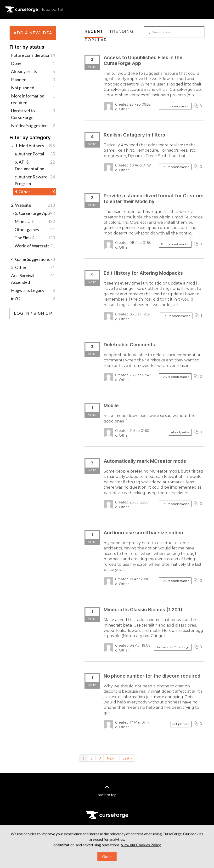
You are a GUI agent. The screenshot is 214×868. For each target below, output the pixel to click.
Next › (112, 758)
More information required (33, 99)
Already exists (33, 71)
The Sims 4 (35, 238)
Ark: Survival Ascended (33, 278)
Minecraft (35, 221)
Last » (127, 758)
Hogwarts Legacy (33, 290)
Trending (121, 31)
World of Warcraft (35, 246)
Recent (94, 31)
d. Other (35, 192)
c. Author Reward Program (35, 180)
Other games (35, 229)
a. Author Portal (35, 154)
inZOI (33, 298)
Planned (33, 80)
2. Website (33, 205)
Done (33, 63)
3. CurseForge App (33, 213)
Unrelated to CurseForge (33, 114)
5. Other (33, 267)
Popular (96, 40)
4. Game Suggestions (33, 259)
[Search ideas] (174, 32)
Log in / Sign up (22, 310)
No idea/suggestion (33, 126)
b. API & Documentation (35, 165)
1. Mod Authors (33, 146)
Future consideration (33, 55)
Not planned (33, 88)
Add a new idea (33, 33)
